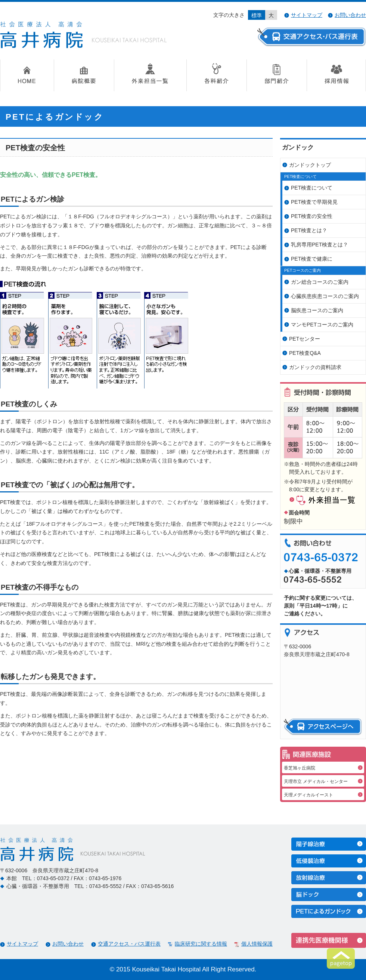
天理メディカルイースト (308, 795)
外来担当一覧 (150, 75)
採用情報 (336, 75)
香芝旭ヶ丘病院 (300, 768)
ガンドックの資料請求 (315, 367)
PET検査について (312, 188)
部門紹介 (277, 75)
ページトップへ (341, 959)
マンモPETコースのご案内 (322, 325)
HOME (27, 75)
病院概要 (84, 75)
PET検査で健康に (312, 259)
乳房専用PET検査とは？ (320, 245)
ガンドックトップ (310, 165)
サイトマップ (307, 15)
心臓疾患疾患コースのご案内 (325, 296)
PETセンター (305, 339)
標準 (257, 15)
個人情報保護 (257, 944)
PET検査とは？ (309, 230)
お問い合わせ (350, 15)
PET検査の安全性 (312, 216)
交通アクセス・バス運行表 (129, 944)
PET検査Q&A (305, 353)
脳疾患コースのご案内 (317, 310)
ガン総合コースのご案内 (320, 282)
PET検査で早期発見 (314, 202)
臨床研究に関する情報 (201, 944)
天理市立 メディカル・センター (316, 781)
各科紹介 (216, 75)
